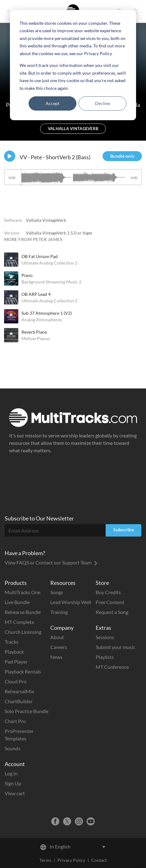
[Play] (10, 156)
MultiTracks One (23, 592)
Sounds (13, 748)
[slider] (73, 177)
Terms (45, 860)
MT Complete (19, 622)
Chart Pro (15, 721)
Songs (57, 592)
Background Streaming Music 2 (51, 282)
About (57, 637)
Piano (27, 275)
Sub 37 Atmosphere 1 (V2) (47, 313)
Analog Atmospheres (42, 320)
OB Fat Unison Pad (40, 256)
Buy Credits (108, 592)
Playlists (105, 657)
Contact (99, 860)
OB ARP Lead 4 (36, 294)
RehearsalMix (19, 691)
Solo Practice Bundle (27, 711)
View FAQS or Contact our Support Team (51, 562)
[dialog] (73, 65)
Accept (52, 103)
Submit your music (115, 647)
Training (59, 612)
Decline (103, 103)
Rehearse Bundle (23, 612)
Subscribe (123, 530)
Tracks (11, 642)
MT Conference (112, 667)
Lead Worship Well (71, 602)
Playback (14, 652)
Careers (59, 647)
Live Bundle (17, 602)
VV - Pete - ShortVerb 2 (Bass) (55, 157)
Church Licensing (23, 632)
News (56, 657)
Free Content (110, 602)
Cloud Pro (16, 681)
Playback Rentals (23, 671)
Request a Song (112, 612)
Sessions (105, 637)
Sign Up (13, 783)
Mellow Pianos (36, 338)
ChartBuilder (19, 701)
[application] (73, 180)
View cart (15, 793)
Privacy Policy (71, 860)
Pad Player (16, 662)
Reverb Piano (34, 332)
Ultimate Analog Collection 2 (49, 263)
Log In (11, 773)
